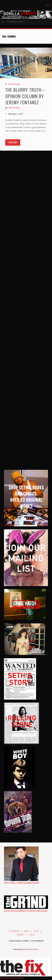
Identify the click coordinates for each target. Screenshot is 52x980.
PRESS (32, 935)
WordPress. (34, 949)
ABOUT (27, 931)
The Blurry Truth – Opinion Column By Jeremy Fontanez (25, 96)
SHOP (36, 931)
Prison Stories (14, 84)
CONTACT (21, 935)
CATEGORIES (14, 931)
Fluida (25, 949)
